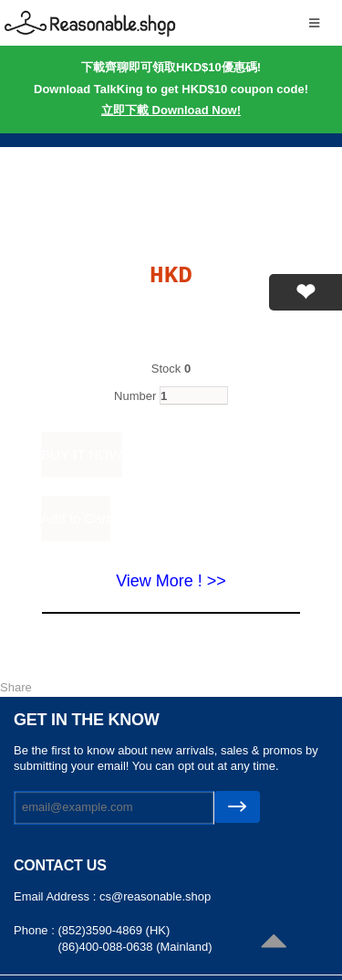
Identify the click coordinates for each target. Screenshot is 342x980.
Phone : (36, 930)
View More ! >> (171, 581)
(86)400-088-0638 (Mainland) (135, 947)
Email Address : (57, 896)
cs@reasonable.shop (155, 896)
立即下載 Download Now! (171, 110)
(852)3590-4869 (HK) (114, 930)
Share (16, 687)
